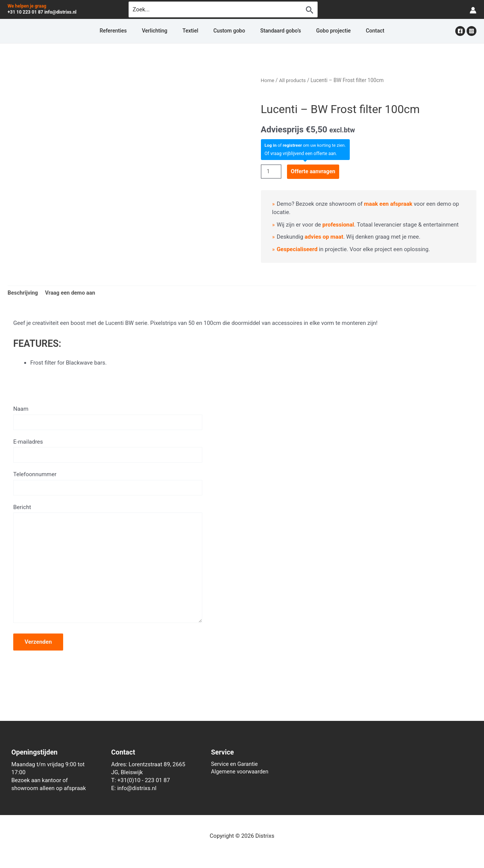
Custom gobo (229, 31)
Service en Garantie (235, 764)
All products (293, 80)
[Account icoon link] (473, 10)
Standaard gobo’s (271, 31)
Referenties (140, 31)
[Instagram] (472, 31)
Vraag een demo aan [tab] (72, 293)
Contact (348, 31)
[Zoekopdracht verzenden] (310, 10)
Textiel (200, 31)
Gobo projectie (315, 31)
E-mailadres (108, 452)
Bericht (108, 570)
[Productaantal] (271, 171)
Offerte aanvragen (315, 171)
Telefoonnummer (108, 485)
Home (268, 80)
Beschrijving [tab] (23, 293)
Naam (108, 418)
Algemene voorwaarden (241, 772)
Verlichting (173, 31)
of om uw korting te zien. (307, 145)
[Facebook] (460, 31)
